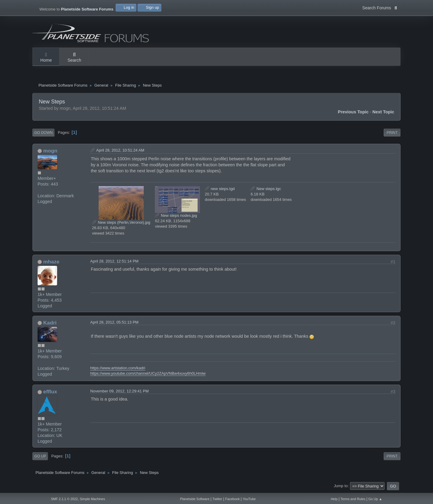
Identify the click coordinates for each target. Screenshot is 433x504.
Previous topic (353, 113)
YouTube (249, 499)
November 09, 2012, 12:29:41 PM (119, 392)
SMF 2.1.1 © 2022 (64, 499)
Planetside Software (195, 499)
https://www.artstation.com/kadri (118, 369)
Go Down (43, 134)
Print (392, 134)
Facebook (232, 499)
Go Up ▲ (375, 499)
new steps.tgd (220, 189)
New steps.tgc (266, 189)
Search (74, 58)
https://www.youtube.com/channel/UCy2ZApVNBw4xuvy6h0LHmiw (148, 374)
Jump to (341, 487)
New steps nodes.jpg (176, 216)
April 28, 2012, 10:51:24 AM (120, 151)
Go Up (40, 457)
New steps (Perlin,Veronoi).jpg (121, 223)
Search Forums (380, 7)
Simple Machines (92, 499)
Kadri (50, 323)
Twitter (217, 499)
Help (334, 499)
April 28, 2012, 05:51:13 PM (114, 323)
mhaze (51, 263)
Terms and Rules (353, 499)
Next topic (384, 113)
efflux (50, 392)
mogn (50, 152)
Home (46, 58)
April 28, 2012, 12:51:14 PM (114, 262)
